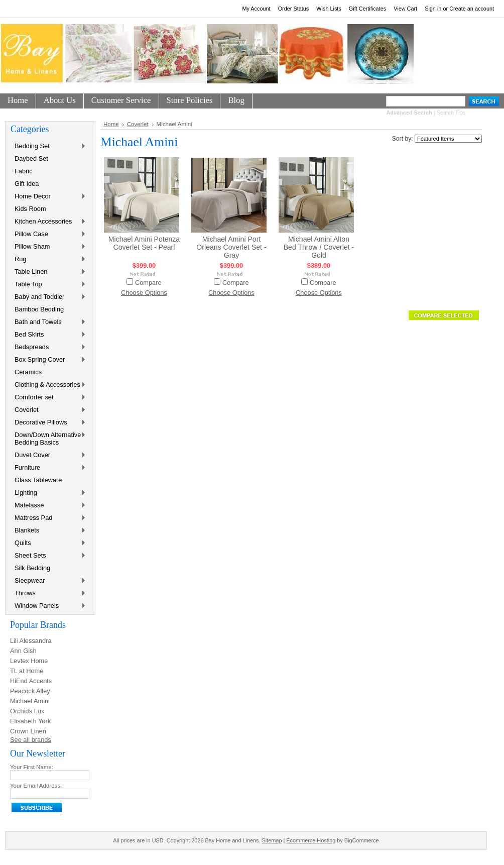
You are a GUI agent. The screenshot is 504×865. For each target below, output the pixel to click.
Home (111, 124)
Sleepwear (48, 581)
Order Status (294, 9)
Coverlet (48, 410)
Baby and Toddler (48, 297)
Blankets (48, 531)
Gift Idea (27, 184)
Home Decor (48, 197)
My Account (256, 9)
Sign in (433, 9)
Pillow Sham (48, 247)
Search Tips (451, 113)
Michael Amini (30, 701)
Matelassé (48, 506)
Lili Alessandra (31, 641)
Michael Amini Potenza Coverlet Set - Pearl (144, 243)
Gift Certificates (367, 9)
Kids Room (30, 209)
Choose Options (144, 293)
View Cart (405, 9)
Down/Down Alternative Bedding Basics (48, 439)
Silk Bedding (32, 568)
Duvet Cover (48, 455)
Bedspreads (48, 347)
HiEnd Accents (31, 681)
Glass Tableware (38, 480)
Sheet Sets (48, 556)
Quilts (48, 543)
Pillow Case (48, 234)
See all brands (31, 740)
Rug (48, 259)
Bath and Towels (48, 322)
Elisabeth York (30, 721)
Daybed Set (31, 158)
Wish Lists (329, 9)
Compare (148, 283)
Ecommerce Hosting (311, 840)
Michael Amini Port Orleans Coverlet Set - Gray (231, 247)
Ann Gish (23, 651)
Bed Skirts (48, 335)
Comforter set (48, 398)
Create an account (472, 9)
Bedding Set (48, 146)
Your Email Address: (36, 786)
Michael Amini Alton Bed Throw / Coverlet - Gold (319, 247)
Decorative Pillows (48, 423)
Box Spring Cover (48, 360)
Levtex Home (29, 661)
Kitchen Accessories (48, 222)
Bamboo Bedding (39, 309)
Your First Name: (32, 767)
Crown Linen (28, 731)
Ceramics (28, 372)
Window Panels (48, 606)
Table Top (48, 285)
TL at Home (27, 671)
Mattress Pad (48, 518)
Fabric (24, 171)
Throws (48, 593)
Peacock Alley (30, 691)
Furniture (48, 468)
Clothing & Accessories (48, 385)
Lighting (48, 493)
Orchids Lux (27, 711)
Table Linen (48, 272)
